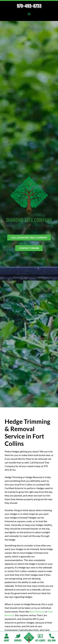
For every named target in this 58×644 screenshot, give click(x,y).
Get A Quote (40, 641)
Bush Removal (37, 611)
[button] (29, 14)
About (6, 641)
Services (18, 641)
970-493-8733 (29, 6)
